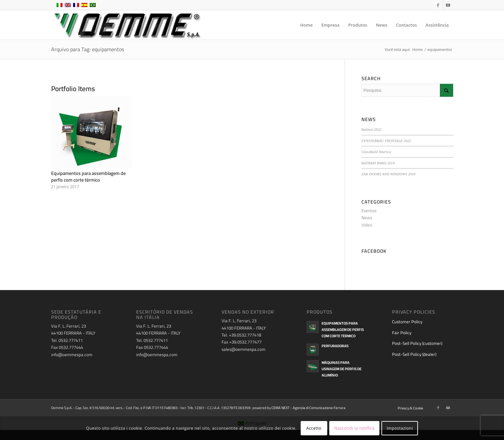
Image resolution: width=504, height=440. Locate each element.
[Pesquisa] (407, 90)
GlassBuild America (376, 152)
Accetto (314, 428)
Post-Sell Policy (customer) (417, 343)
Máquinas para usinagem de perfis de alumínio (342, 369)
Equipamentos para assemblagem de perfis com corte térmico (88, 176)
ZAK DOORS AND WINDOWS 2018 (388, 174)
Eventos (369, 211)
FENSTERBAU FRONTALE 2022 (386, 141)
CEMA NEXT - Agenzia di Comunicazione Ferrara (308, 408)
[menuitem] (307, 25)
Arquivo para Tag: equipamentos (88, 49)
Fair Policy (402, 333)
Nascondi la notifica (354, 428)
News (367, 218)
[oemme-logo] (127, 25)
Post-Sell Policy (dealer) (414, 354)
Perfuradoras (335, 346)
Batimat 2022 (371, 129)
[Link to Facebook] (438, 5)
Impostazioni (400, 428)
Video (367, 225)
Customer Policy (407, 322)
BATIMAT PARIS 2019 (378, 163)
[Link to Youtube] (448, 5)
